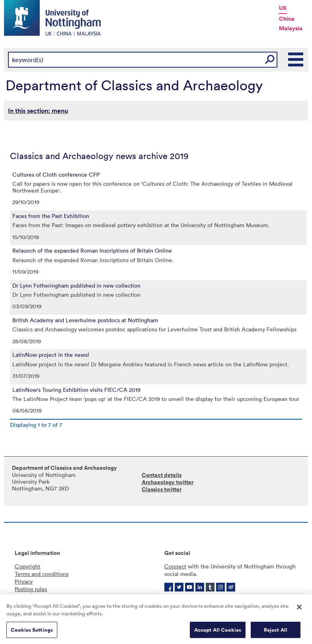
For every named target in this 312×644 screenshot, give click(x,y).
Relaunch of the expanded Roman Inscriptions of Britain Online (92, 251)
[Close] (299, 609)
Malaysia (291, 28)
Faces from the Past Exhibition (51, 216)
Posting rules (31, 589)
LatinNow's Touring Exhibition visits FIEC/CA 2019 (76, 390)
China (287, 19)
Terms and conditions (42, 574)
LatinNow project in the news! (51, 355)
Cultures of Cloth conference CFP (56, 175)
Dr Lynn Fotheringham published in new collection (76, 286)
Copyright (27, 566)
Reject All (276, 632)
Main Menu (296, 60)
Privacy (24, 581)
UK (283, 8)
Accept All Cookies (218, 632)
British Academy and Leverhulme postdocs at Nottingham (85, 320)
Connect (175, 566)
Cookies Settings (32, 632)
